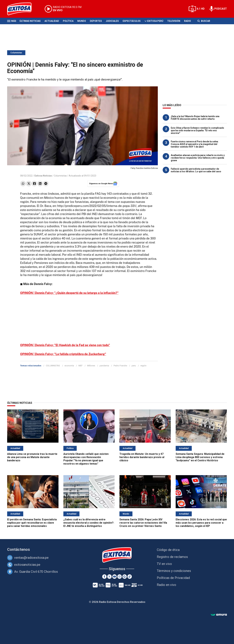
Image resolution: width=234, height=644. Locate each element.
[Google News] (125, 577)
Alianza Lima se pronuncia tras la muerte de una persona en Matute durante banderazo (32, 457)
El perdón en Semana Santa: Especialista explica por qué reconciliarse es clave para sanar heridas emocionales (32, 523)
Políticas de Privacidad (173, 578)
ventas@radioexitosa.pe (31, 558)
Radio (188, 21)
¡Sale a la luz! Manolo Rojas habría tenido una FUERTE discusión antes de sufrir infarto (195, 118)
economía (69, 366)
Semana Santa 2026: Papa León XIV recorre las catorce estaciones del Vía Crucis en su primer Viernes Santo (143, 523)
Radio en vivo (166, 585)
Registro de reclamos (172, 557)
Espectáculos (132, 21)
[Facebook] (104, 577)
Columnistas (16, 53)
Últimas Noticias (30, 21)
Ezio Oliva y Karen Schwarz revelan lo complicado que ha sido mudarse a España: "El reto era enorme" (197, 130)
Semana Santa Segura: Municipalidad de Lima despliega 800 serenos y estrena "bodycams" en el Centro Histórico (200, 457)
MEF (81, 366)
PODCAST (221, 9)
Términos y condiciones (174, 571)
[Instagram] (120, 577)
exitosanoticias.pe (27, 565)
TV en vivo (164, 564)
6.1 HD (201, 9)
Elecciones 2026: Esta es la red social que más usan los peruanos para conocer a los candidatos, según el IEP (201, 523)
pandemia (104, 366)
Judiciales (112, 21)
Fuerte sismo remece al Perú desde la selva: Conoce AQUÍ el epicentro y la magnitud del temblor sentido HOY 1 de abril (195, 144)
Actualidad (52, 21)
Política (68, 21)
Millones (91, 366)
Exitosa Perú (155, 21)
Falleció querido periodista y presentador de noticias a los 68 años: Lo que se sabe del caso (196, 170)
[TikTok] (130, 577)
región (143, 366)
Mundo (82, 21)
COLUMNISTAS (53, 366)
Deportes (96, 21)
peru (134, 366)
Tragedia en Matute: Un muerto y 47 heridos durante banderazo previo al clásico (142, 457)
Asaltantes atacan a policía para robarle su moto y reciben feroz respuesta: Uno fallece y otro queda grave (198, 158)
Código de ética (168, 550)
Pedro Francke (120, 366)
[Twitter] (109, 577)
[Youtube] (114, 577)
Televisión (174, 21)
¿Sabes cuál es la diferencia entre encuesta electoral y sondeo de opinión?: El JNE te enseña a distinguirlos (89, 523)
